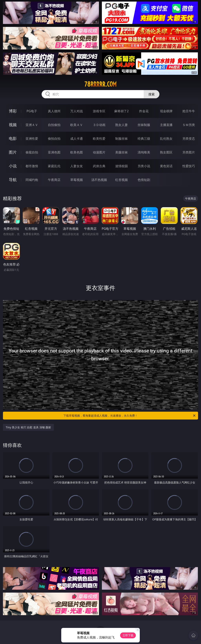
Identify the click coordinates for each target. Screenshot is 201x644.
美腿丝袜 (122, 152)
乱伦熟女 (166, 139)
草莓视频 (77, 180)
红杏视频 (122, 180)
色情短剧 (144, 180)
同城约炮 (32, 180)
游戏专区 (99, 111)
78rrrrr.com (100, 84)
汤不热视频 (99, 180)
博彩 (13, 111)
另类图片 (189, 152)
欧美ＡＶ (77, 125)
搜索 (152, 94)
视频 (13, 125)
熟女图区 (166, 152)
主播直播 (166, 125)
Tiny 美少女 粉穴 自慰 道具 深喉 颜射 (28, 427)
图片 (13, 152)
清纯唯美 (144, 152)
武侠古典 (99, 166)
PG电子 (32, 111)
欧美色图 (77, 152)
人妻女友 (77, 166)
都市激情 (32, 166)
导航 (13, 180)
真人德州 (54, 111)
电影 (13, 138)
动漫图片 (99, 152)
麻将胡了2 (121, 111)
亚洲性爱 (32, 139)
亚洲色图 (54, 152)
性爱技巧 (189, 166)
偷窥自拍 (32, 152)
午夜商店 (54, 180)
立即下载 (128, 635)
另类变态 (189, 139)
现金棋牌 (166, 111)
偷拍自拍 (54, 139)
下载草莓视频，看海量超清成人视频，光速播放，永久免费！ (130, 416)
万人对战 (77, 111)
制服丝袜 (122, 139)
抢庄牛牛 (189, 111)
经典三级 (144, 139)
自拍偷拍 (54, 125)
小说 (13, 166)
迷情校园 (122, 166)
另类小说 (144, 166)
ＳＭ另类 (189, 125)
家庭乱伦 (54, 166)
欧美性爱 (99, 139)
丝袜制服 (144, 125)
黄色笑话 (166, 166)
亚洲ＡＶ (32, 125)
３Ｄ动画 (99, 125)
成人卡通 (77, 139)
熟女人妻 (122, 125)
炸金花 (144, 111)
